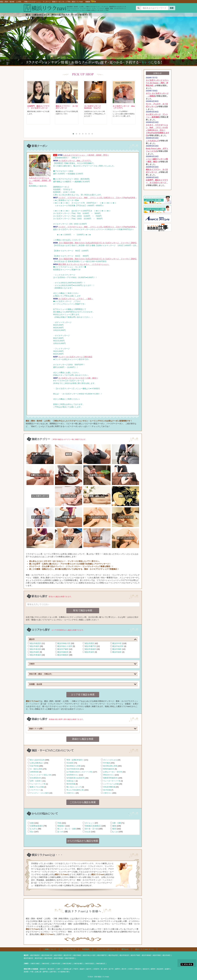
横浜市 (26, 955)
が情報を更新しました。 (157, 83)
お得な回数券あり (37, 763)
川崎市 (26, 964)
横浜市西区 (90, 643)
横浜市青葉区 (36, 655)
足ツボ (60, 832)
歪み (32, 832)
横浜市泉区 (117, 652)
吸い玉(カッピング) (74, 787)
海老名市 (146, 969)
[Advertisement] (158, 272)
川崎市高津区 (67, 964)
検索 (172, 8)
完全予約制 (34, 766)
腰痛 (114, 826)
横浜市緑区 (35, 652)
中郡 (32, 972)
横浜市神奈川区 (64, 643)
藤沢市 (89, 969)
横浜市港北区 (36, 649)
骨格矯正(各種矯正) (93, 826)
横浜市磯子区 (90, 646)
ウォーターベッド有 (38, 784)
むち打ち (34, 829)
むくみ (115, 832)
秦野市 (118, 969)
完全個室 (70, 763)
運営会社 (125, 949)
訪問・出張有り (36, 781)
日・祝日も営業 (36, 769)
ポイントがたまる (110, 760)
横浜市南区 (35, 646)
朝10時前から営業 (74, 766)
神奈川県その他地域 (31, 969)
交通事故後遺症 (36, 826)
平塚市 (76, 969)
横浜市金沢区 (118, 646)
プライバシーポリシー (105, 949)
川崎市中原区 (56, 964)
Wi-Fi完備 (107, 790)
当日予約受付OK (73, 769)
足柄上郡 (38, 972)
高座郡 (26, 972)
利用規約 (86, 949)
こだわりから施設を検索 (83, 802)
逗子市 (111, 969)
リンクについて (69, 949)
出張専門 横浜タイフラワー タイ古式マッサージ (38, 107)
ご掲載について (50, 949)
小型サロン (107, 793)
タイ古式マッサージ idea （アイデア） (124, 107)
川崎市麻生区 (100, 964)
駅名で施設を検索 (83, 610)
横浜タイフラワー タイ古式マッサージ (67, 107)
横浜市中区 (117, 643)
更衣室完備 (71, 784)
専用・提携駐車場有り (75, 760)
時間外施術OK (109, 769)
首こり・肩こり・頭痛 (67, 829)
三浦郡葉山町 (67, 969)
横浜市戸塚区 (63, 649)
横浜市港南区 (90, 649)
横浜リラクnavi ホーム (145, 949)
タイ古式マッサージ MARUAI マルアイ (93, 107)
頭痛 (32, 823)
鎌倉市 (82, 969)
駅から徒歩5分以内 (37, 760)
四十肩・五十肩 (91, 829)
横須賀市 (51, 969)
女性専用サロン (73, 775)
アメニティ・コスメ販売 (39, 793)
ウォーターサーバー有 (112, 781)
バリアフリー (35, 790)
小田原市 (96, 969)
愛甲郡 (45, 972)
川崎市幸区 (45, 964)
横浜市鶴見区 (36, 643)
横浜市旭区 (117, 649)
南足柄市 (160, 969)
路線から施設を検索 (83, 739)
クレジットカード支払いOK (41, 775)
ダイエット (90, 823)
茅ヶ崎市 (104, 969)
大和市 (130, 969)
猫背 (114, 829)
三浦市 (58, 969)
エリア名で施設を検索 (83, 695)
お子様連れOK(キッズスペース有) (80, 772)
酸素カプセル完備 (37, 787)
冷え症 (88, 832)
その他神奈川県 (63, 972)
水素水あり (71, 781)
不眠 (59, 823)
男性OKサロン (109, 775)
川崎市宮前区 (89, 964)
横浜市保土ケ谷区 (65, 646)
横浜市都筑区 (63, 655)
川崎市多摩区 (78, 964)
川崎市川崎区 (35, 964)
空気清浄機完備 (109, 787)
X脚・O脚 (116, 823)
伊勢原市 (138, 969)
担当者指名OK (36, 778)
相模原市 (43, 969)
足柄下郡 (53, 972)
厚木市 (124, 969)
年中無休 (107, 763)
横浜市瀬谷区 (63, 652)
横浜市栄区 (90, 652)
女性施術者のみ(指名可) (76, 778)
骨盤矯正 (61, 826)
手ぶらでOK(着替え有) (75, 790)
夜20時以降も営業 (110, 766)
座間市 (153, 969)
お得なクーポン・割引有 (113, 772)
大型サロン (71, 793)
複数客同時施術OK (110, 778)
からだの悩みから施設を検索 (83, 841)
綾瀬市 (167, 969)
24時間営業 (34, 772)
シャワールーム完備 (111, 784)
